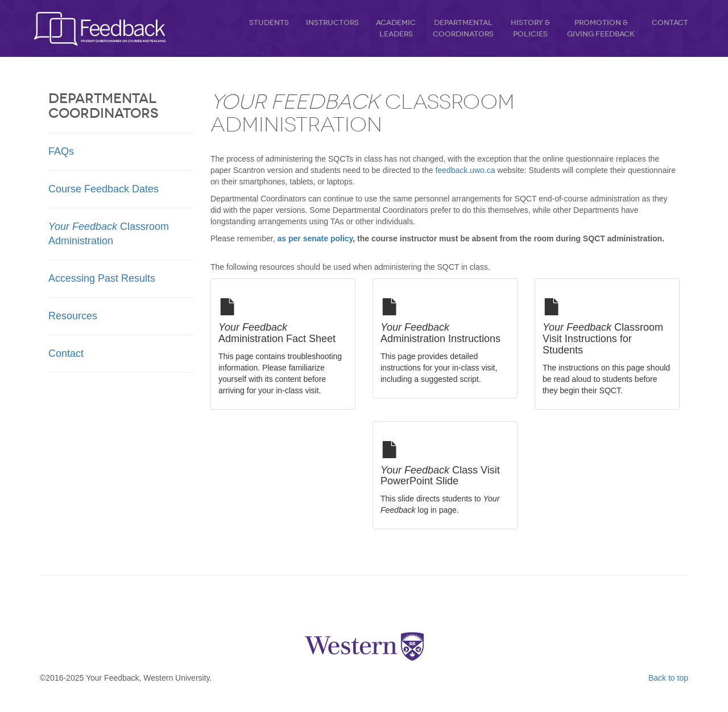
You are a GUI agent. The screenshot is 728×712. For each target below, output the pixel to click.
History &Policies (530, 28)
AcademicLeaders (396, 28)
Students (269, 22)
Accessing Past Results (102, 278)
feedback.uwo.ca (465, 170)
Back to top (668, 678)
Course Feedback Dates (104, 189)
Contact (670, 22)
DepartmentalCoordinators (463, 28)
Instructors (332, 22)
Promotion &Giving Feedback (601, 28)
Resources (73, 316)
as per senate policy (315, 238)
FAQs (61, 151)
